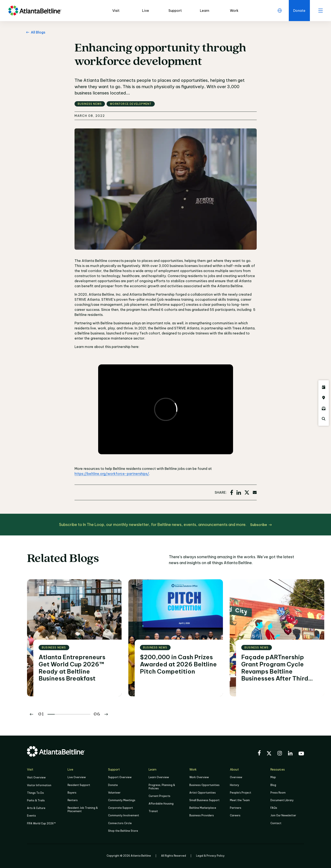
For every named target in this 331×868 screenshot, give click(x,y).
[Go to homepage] (35, 11)
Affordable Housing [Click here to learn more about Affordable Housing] (161, 804)
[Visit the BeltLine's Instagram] (280, 754)
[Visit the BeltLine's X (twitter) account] (269, 754)
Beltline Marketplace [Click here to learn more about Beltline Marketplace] (203, 808)
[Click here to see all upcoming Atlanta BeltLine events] (324, 387)
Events (31, 816)
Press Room (278, 793)
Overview (236, 777)
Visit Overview (36, 777)
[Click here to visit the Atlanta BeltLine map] (324, 398)
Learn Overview (159, 777)
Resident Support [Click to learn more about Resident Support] (79, 785)
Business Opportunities (204, 785)
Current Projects (159, 796)
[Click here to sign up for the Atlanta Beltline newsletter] (324, 408)
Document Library (282, 800)
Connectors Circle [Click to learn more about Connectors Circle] (120, 823)
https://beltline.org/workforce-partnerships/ (112, 474)
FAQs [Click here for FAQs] (274, 808)
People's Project (241, 793)
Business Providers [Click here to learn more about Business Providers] (202, 815)
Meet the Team (240, 800)
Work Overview (199, 777)
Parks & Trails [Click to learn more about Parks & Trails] (36, 800)
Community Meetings (122, 800)
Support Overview (120, 777)
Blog (273, 785)
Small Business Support (204, 800)
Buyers (72, 793)
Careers (235, 815)
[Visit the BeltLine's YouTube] (301, 754)
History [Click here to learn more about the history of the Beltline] (235, 785)
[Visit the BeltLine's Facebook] (259, 753)
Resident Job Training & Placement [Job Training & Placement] (83, 809)
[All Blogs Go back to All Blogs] (35, 32)
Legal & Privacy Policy (210, 856)
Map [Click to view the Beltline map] (273, 777)
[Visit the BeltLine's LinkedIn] (290, 754)
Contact (276, 823)
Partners (236, 808)
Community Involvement (124, 815)
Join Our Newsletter (283, 815)
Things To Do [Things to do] (35, 793)
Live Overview (77, 777)
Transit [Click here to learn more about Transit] (153, 811)
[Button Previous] (31, 714)
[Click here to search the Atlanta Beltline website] (324, 419)
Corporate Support (121, 808)
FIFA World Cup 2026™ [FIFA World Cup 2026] (41, 823)
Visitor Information (39, 785)
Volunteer (114, 793)
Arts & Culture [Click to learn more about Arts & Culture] (36, 808)
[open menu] (320, 11)
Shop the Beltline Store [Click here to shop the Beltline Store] (123, 831)
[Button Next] (106, 714)
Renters (73, 800)
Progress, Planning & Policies (162, 787)
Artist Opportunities (203, 793)
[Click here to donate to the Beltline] (299, 11)
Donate (113, 785)
